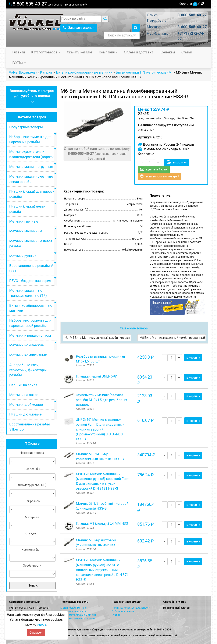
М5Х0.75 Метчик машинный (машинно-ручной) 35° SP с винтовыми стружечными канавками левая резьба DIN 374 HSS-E (102, 570)
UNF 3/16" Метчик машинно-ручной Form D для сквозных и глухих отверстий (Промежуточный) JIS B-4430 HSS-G (100, 429)
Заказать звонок (79, 28)
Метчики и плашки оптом (30, 335)
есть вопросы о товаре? (160, 176)
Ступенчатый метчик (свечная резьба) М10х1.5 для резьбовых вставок (101, 400)
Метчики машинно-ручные (31, 167)
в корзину (177, 162)
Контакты (167, 52)
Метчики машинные (26, 231)
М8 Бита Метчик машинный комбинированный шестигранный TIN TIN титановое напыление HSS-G (173, 337)
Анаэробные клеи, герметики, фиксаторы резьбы (28, 370)
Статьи (187, 52)
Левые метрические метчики (78, 615)
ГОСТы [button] (19, 63)
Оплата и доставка (139, 52)
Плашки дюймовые (25, 414)
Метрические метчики (74, 608)
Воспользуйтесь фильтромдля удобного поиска (32, 97)
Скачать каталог (80, 52)
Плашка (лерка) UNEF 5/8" (97, 376)
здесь (42, 624)
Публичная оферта (123, 611)
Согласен (36, 633)
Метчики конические (26, 345)
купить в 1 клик (154, 169)
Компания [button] (108, 52)
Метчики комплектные (28, 355)
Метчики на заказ (24, 395)
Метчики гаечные (24, 221)
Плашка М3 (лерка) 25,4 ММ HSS (102, 523)
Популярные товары (26, 127)
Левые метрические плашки (78, 619)
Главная (19, 52)
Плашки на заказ (23, 385)
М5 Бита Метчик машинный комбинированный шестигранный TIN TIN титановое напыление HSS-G (98, 337)
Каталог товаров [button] (46, 52)
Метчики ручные (23, 256)
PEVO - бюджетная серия (30, 281)
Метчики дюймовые (26, 404)
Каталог (46, 72)
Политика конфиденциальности (131, 608)
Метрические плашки (73, 611)
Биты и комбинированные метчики (84, 72)
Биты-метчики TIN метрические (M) (144, 72)
